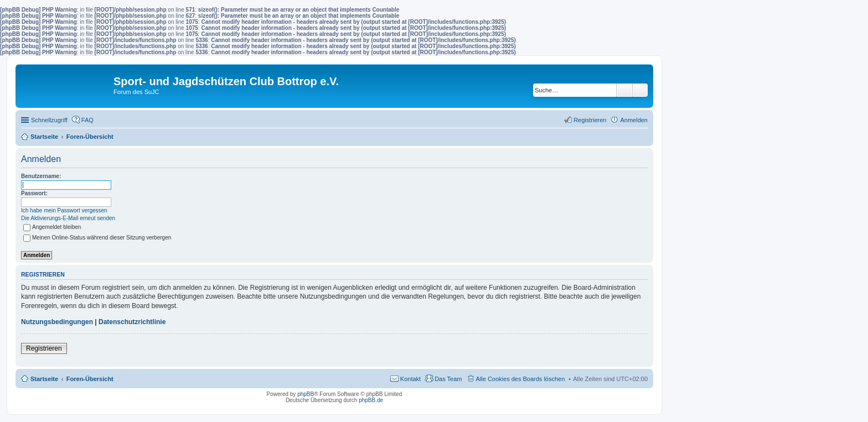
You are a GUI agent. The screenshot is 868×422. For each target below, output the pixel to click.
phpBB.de (371, 400)
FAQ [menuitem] (87, 120)
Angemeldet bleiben (52, 227)
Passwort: (34, 193)
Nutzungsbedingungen (57, 322)
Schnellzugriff (49, 120)
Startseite (44, 379)
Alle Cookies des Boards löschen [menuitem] (521, 379)
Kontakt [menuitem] (410, 379)
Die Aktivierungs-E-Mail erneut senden (68, 218)
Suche (624, 90)
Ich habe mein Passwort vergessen (64, 210)
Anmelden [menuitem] (634, 120)
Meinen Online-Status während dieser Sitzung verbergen (97, 238)
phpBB (306, 394)
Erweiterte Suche (640, 90)
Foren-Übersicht (90, 379)
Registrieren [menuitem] (590, 120)
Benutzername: (41, 176)
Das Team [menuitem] (448, 379)
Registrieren (44, 348)
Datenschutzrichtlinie (132, 322)
